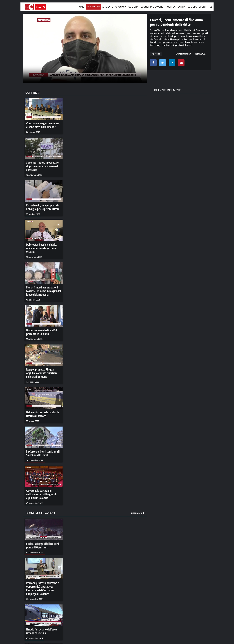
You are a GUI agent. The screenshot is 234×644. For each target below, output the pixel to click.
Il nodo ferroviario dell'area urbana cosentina (40, 610)
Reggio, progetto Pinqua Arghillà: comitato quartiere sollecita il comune (43, 361)
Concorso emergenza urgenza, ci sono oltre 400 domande (42, 125)
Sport (202, 7)
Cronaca (121, 7)
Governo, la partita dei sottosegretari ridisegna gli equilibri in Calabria (40, 478)
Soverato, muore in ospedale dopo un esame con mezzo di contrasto (41, 164)
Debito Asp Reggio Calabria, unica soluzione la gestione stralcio (43, 242)
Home (81, 7)
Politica (171, 7)
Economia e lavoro (152, 7)
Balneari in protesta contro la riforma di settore (41, 400)
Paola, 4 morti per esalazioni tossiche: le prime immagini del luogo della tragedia (42, 282)
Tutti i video (138, 496)
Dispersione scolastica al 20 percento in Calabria (40, 321)
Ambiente (108, 7)
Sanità (182, 7)
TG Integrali (93, 7)
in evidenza (200, 54)
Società (192, 7)
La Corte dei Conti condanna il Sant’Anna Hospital (41, 438)
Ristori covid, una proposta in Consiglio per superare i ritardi (42, 204)
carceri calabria (184, 54)
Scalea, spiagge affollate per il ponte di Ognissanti (41, 528)
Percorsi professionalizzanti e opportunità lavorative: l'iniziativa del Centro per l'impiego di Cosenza (41, 569)
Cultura (133, 7)
